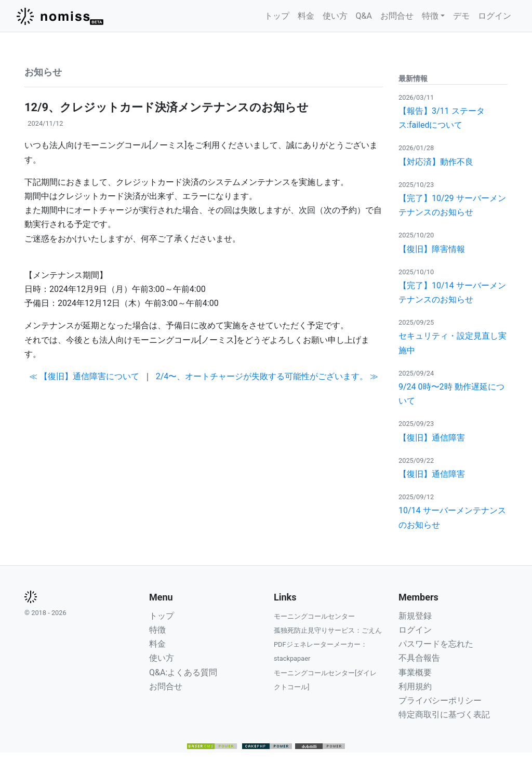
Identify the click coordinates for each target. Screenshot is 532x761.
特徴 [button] (430, 16)
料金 (306, 16)
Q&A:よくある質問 (183, 672)
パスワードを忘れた (436, 644)
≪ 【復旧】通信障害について (84, 376)
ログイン (495, 16)
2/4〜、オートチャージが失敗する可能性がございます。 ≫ (267, 376)
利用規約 (415, 686)
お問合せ (397, 16)
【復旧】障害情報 (432, 249)
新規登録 (415, 616)
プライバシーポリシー (440, 700)
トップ (277, 16)
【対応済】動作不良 (436, 162)
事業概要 (415, 672)
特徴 (157, 630)
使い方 (335, 16)
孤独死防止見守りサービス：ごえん (328, 630)
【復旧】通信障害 (432, 438)
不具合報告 (419, 658)
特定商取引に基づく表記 (444, 715)
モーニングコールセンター (314, 616)
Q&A (364, 16)
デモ (461, 16)
